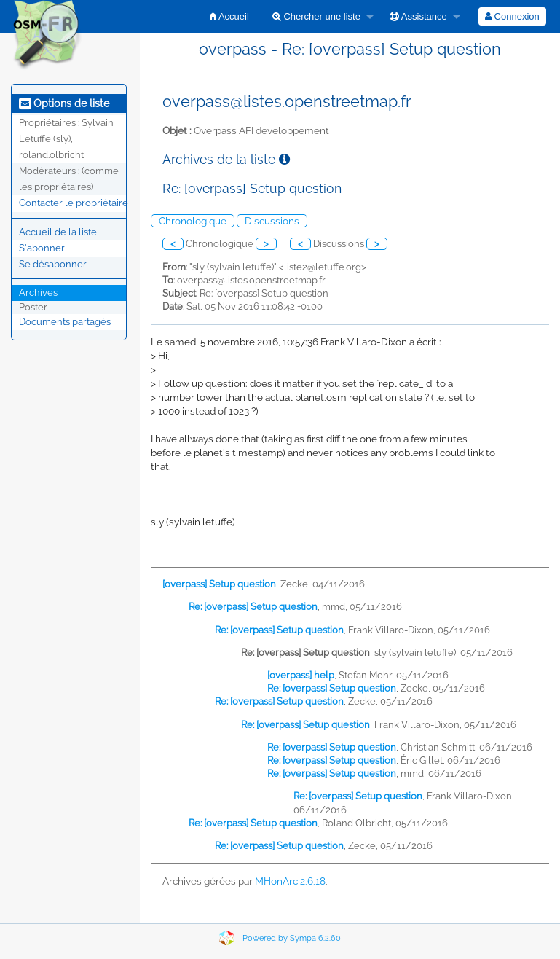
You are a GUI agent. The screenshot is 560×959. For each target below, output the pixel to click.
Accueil (229, 16)
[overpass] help (301, 675)
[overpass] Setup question (219, 584)
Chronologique (193, 221)
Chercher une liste (316, 16)
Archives (38, 293)
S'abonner (42, 248)
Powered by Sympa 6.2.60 (292, 938)
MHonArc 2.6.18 (290, 881)
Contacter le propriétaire (74, 203)
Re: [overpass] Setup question (253, 607)
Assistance (418, 16)
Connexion (512, 16)
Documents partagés (65, 322)
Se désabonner (53, 264)
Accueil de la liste (58, 232)
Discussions (272, 221)
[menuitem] (229, 16)
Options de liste (64, 103)
